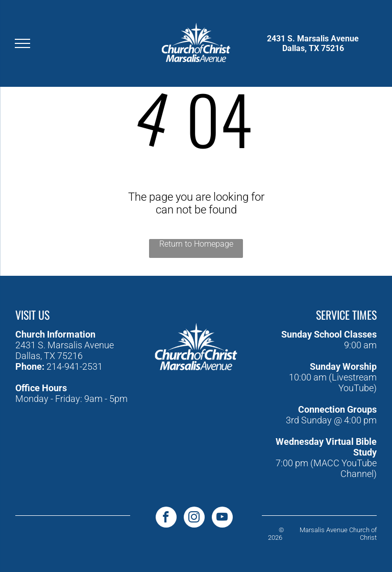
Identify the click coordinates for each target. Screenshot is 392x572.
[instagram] (194, 518)
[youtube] (222, 518)
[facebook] (166, 518)
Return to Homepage (196, 244)
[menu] (22, 43)
